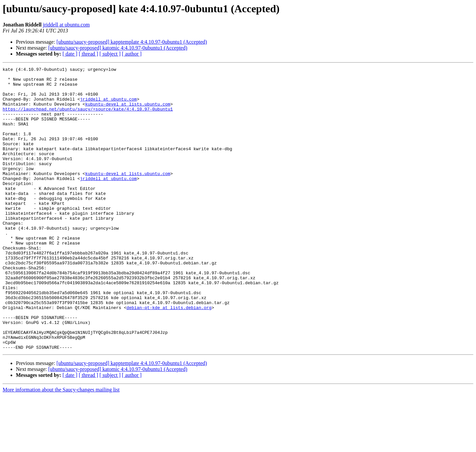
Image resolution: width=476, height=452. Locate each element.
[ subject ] (110, 54)
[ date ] (70, 54)
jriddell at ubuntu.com (66, 25)
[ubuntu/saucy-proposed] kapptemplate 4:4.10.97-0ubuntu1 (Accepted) (132, 42)
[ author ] (132, 54)
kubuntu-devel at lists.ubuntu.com (128, 112)
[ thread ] (88, 54)
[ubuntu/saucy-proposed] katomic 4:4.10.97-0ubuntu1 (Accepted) (118, 48)
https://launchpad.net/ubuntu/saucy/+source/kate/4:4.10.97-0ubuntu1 (88, 118)
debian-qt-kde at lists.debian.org (169, 356)
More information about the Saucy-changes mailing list (61, 446)
